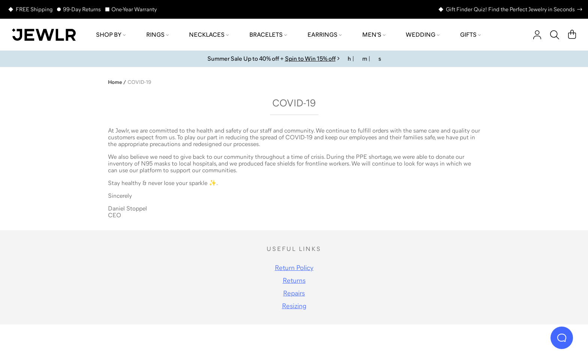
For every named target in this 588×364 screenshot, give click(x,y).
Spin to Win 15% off (310, 58)
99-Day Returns (82, 9)
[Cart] (572, 35)
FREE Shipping (34, 9)
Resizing (294, 306)
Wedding (423, 34)
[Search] (555, 35)
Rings (157, 34)
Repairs (294, 293)
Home (115, 82)
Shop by (111, 34)
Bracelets (268, 34)
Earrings (325, 34)
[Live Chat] (562, 338)
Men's (374, 34)
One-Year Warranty (134, 9)
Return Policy (294, 268)
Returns (294, 280)
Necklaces (209, 34)
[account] (537, 35)
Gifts (470, 34)
